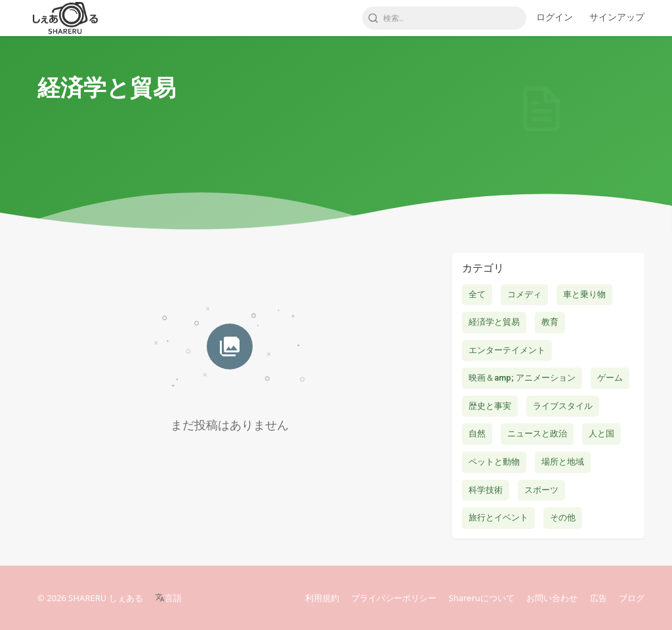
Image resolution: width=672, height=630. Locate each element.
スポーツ (541, 490)
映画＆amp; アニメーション (522, 378)
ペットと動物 (494, 462)
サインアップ (617, 17)
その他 (563, 517)
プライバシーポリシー (394, 598)
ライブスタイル (563, 406)
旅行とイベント (498, 517)
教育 (550, 322)
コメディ (524, 294)
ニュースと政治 (537, 433)
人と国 (601, 433)
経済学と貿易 (494, 322)
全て (477, 294)
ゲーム (610, 378)
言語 (168, 598)
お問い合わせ (552, 598)
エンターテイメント (507, 350)
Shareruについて (482, 598)
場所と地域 (563, 462)
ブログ (632, 598)
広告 (598, 598)
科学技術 (486, 490)
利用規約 (322, 598)
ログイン (555, 17)
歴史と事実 (490, 406)
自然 (477, 433)
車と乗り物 (584, 294)
